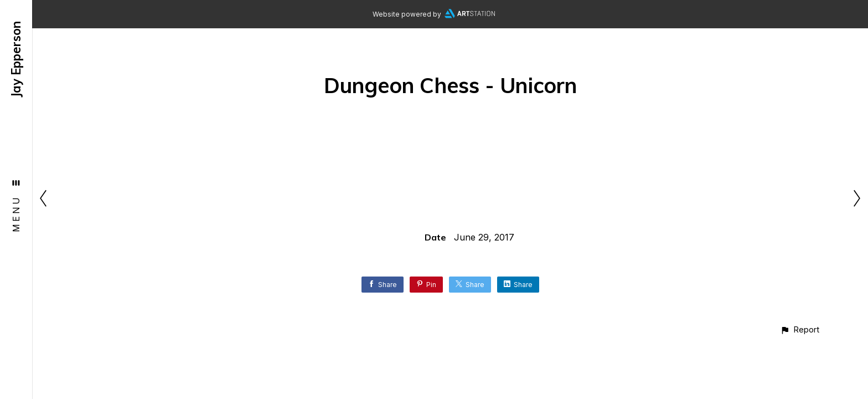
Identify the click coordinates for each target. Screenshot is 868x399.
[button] (800, 329)
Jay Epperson (16, 59)
